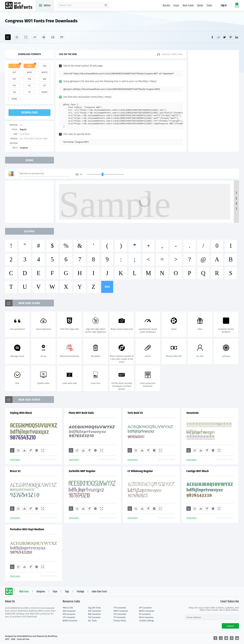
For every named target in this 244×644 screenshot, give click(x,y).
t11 (29, 92)
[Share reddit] (218, 37)
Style (55, 592)
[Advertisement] (213, 101)
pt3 (14, 86)
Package (80, 592)
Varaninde (193, 413)
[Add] (8, 37)
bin (44, 79)
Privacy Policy (120, 621)
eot (14, 72)
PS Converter (145, 614)
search (106, 5)
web (29, 66)
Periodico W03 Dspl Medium (27, 529)
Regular (23, 130)
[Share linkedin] (237, 37)
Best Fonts (188, 6)
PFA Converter (69, 614)
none (14, 99)
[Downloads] (24, 450)
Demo (200, 6)
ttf (14, 66)
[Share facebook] (212, 37)
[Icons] (53, 37)
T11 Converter (120, 617)
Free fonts (20, 6)
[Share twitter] (225, 37)
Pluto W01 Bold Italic (82, 413)
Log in (224, 6)
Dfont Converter (146, 617)
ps (29, 86)
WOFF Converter (121, 611)
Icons (176, 6)
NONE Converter (70, 621)
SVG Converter (69, 611)
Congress (24, 148)
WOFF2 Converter (147, 611)
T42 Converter (94, 617)
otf (14, 79)
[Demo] (26, 37)
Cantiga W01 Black (198, 471)
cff (44, 86)
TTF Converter (120, 608)
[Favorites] (17, 37)
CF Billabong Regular (140, 471)
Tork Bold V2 (135, 413)
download (29, 112)
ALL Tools (92, 621)
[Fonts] (62, 37)
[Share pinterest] (231, 37)
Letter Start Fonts (99, 592)
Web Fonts (24, 592)
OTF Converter (145, 608)
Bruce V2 (15, 471)
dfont (44, 92)
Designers (41, 592)
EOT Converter (95, 611)
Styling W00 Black (21, 413)
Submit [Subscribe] (230, 626)
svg (44, 66)
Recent (166, 6)
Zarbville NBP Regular (82, 471)
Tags (67, 592)
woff (29, 72)
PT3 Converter (120, 614)
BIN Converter (94, 614)
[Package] (44, 37)
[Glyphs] (35, 37)
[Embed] (37, 450)
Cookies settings (146, 621)
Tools (209, 6)
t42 (14, 92)
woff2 (45, 72)
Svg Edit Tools (94, 608)
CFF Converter (69, 617)
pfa (29, 79)
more (107, 287)
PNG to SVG (68, 608)
